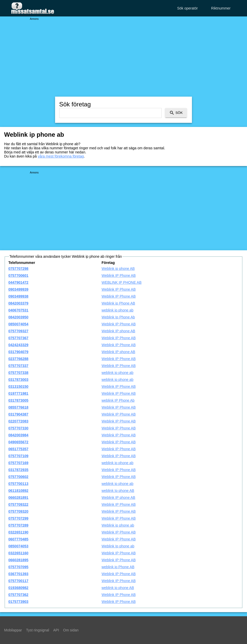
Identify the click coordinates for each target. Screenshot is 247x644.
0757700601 (19, 275)
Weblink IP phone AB (118, 331)
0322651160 (19, 553)
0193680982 (19, 588)
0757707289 (19, 525)
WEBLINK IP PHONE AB (122, 282)
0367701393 (19, 574)
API (56, 630)
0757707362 (19, 595)
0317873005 (19, 400)
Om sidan (71, 630)
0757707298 (19, 269)
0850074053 (19, 546)
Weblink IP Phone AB (119, 275)
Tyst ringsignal (37, 630)
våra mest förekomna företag (61, 156)
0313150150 (19, 387)
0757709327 (19, 331)
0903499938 (19, 296)
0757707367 (19, 338)
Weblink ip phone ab (118, 525)
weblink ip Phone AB (118, 567)
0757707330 (19, 428)
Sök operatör (187, 8)
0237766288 (19, 359)
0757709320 (19, 511)
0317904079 (19, 352)
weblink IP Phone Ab (118, 400)
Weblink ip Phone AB (118, 303)
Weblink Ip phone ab (118, 546)
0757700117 (19, 581)
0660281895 (19, 560)
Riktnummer (221, 8)
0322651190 (19, 532)
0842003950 (19, 317)
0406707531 (19, 310)
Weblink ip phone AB (118, 269)
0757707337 (19, 366)
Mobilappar (13, 630)
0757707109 (19, 456)
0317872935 (19, 470)
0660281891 (19, 498)
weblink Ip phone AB (118, 491)
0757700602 (19, 477)
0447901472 (19, 282)
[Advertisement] (123, 57)
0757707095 (19, 567)
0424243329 (19, 345)
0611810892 (19, 491)
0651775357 (19, 449)
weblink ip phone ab (118, 310)
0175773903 (19, 602)
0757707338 (19, 373)
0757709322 (19, 504)
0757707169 (19, 463)
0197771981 (19, 393)
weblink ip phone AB (118, 588)
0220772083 (19, 421)
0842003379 (19, 303)
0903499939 (19, 289)
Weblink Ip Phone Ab (118, 317)
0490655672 (19, 442)
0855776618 (19, 407)
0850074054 (19, 324)
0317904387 (19, 414)
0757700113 (19, 484)
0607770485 (19, 539)
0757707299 (19, 518)
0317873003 (19, 380)
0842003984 (19, 435)
